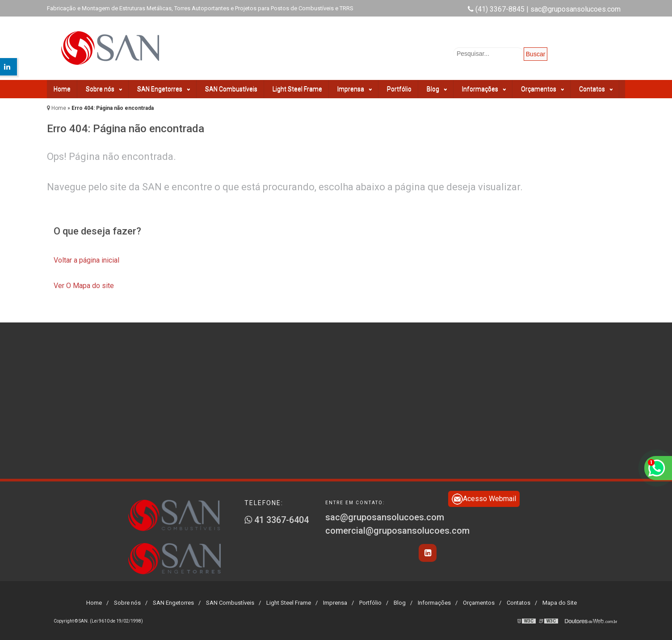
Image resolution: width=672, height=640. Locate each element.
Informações (484, 89)
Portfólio (399, 89)
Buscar (536, 54)
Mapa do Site (560, 603)
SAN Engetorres (164, 89)
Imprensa (355, 89)
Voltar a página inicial (86, 260)
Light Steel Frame (297, 89)
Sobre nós (104, 89)
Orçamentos (542, 89)
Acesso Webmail (484, 499)
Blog (437, 89)
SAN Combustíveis (231, 89)
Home (62, 89)
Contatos (596, 89)
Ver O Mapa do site (84, 286)
